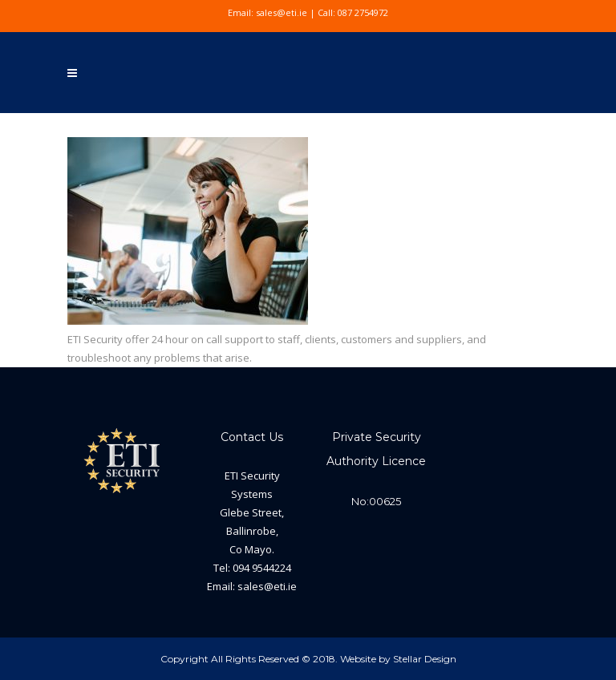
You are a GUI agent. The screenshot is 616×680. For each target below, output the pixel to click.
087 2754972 (363, 12)
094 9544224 (262, 568)
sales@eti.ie (282, 12)
